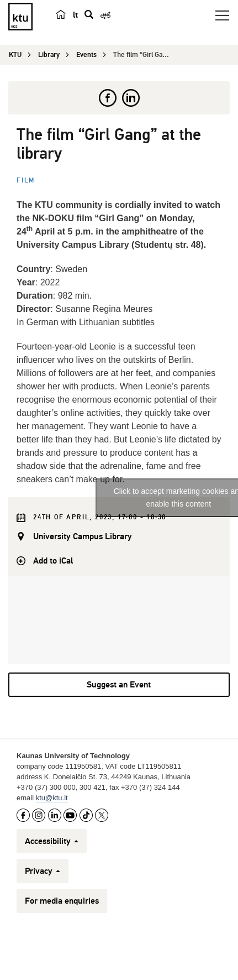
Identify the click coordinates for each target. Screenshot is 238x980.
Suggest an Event (119, 685)
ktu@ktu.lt (52, 798)
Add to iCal (53, 561)
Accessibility (52, 841)
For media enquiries (62, 901)
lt (75, 15)
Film (26, 181)
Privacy (43, 871)
